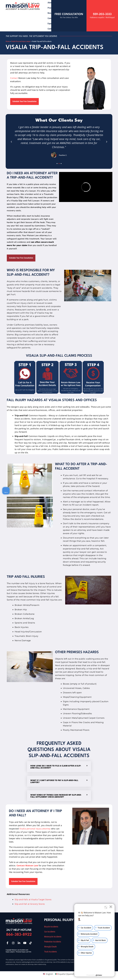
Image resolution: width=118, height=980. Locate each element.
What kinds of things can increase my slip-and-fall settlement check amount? (56, 796)
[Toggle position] (106, 907)
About (50, 3)
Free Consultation (69, 14)
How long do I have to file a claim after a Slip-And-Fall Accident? (56, 767)
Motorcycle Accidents (53, 937)
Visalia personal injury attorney (35, 829)
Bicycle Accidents (51, 927)
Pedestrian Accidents (53, 942)
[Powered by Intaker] (99, 975)
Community (53, 18)
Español (51, 23)
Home (8, 41)
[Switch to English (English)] (48, 974)
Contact (51, 29)
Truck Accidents (50, 952)
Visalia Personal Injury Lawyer (21, 41)
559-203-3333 (102, 14)
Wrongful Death (50, 947)
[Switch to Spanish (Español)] (65, 974)
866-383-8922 (19, 935)
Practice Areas (55, 8)
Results (51, 13)
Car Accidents (50, 932)
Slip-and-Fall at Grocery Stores (30, 904)
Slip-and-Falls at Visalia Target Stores (33, 899)
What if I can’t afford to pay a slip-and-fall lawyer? (54, 781)
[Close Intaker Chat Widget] (111, 907)
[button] (11, 142)
